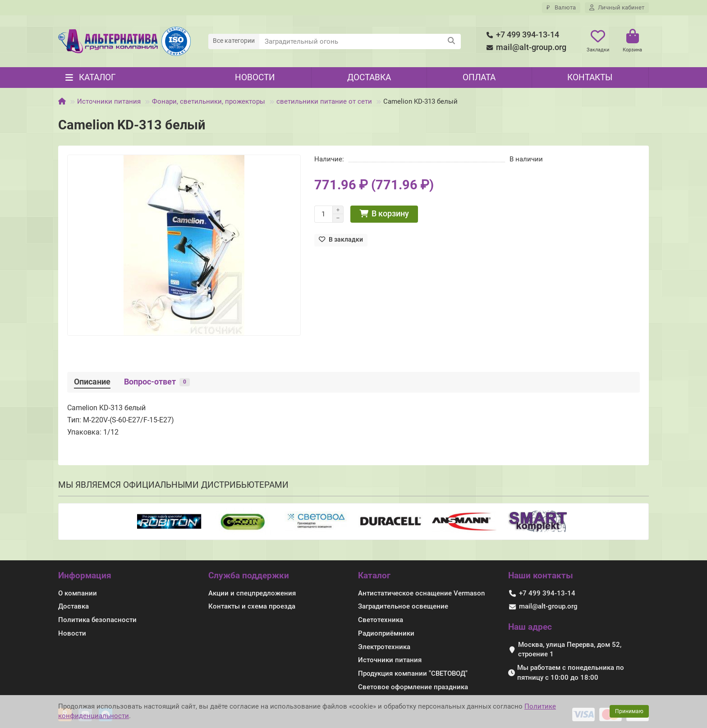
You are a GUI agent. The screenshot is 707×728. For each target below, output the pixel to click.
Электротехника (384, 647)
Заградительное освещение (403, 606)
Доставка (369, 77)
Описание (92, 382)
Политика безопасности (97, 620)
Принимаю (629, 711)
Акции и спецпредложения (252, 593)
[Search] (360, 41)
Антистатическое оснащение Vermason (421, 593)
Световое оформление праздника (413, 687)
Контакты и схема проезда (252, 606)
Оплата (479, 77)
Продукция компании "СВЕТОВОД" (413, 673)
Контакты (590, 77)
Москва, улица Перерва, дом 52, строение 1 (570, 650)
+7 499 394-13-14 (521, 35)
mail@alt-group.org (525, 48)
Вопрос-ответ (157, 382)
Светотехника (381, 620)
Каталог (374, 575)
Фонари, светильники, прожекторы (209, 101)
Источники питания (109, 101)
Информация (85, 575)
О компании (78, 593)
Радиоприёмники (386, 633)
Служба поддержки (249, 575)
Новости (255, 77)
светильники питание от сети (324, 101)
